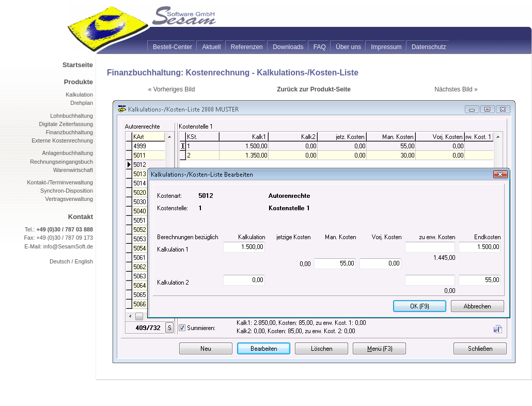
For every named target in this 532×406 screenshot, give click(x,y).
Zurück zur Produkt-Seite (314, 89)
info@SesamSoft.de (68, 246)
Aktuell (211, 47)
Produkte (79, 82)
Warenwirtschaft (73, 170)
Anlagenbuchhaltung (68, 153)
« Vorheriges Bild (172, 89)
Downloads (288, 47)
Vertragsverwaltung (69, 199)
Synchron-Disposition (67, 191)
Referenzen (247, 47)
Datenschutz (429, 47)
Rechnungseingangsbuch (61, 162)
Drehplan (82, 103)
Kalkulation (79, 95)
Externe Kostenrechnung (62, 140)
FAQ (320, 47)
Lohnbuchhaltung (72, 116)
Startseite (78, 65)
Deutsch (60, 261)
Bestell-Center (173, 47)
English (84, 261)
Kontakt (81, 217)
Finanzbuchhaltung (69, 132)
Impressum (386, 47)
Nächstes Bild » (456, 89)
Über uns (348, 47)
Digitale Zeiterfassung (66, 124)
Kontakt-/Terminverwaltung (60, 182)
